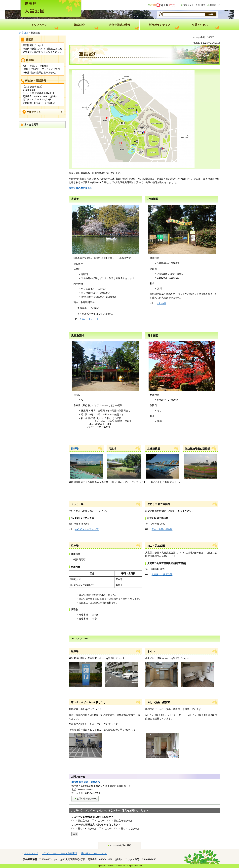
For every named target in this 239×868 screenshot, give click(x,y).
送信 (75, 834)
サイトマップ (31, 853)
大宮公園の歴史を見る (80, 188)
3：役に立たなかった (121, 821)
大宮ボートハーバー (90, 319)
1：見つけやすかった (85, 829)
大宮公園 (24, 33)
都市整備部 (77, 782)
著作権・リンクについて (94, 853)
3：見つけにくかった (128, 829)
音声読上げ (215, 5)
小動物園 (161, 303)
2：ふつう (100, 821)
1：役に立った (82, 821)
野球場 (75, 449)
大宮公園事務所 (92, 782)
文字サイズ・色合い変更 (194, 5)
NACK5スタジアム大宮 (87, 529)
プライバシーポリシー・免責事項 (60, 853)
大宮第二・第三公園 (162, 574)
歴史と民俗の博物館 (162, 529)
